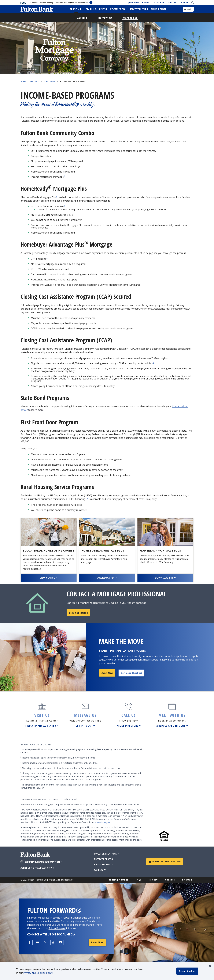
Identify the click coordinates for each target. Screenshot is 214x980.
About (185, 2)
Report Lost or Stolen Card (165, 862)
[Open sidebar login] (188, 9)
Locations (159, 2)
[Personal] (76, 9)
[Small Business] (97, 9)
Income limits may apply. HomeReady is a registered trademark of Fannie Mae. (60, 763)
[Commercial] (119, 9)
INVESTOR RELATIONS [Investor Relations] (107, 854)
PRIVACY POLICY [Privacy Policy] (104, 859)
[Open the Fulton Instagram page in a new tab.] (53, 942)
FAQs (139, 880)
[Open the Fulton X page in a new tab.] (45, 942)
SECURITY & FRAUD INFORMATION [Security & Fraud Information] (44, 862)
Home (23, 82)
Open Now (133, 2)
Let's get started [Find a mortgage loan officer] (78, 613)
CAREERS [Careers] (100, 870)
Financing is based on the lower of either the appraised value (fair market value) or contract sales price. (71, 768)
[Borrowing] (105, 18)
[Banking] (82, 18)
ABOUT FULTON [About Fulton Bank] (104, 864)
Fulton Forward (57, 928)
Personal (35, 82)
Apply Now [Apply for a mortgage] (107, 673)
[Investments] (139, 9)
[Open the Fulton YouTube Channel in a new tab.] (61, 942)
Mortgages (50, 82)
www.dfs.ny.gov (102, 822)
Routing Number (118, 880)
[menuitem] (76, 9)
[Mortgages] (130, 18)
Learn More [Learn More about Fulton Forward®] (97, 942)
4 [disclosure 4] (64, 206)
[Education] (159, 9)
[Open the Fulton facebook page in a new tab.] (30, 942)
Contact (173, 2)
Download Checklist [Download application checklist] (131, 673)
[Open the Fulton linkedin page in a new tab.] (38, 942)
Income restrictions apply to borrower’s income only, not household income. (58, 758)
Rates (146, 2)
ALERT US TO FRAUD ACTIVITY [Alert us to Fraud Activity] (38, 868)
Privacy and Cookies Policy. (38, 973)
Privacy (153, 880)
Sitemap (187, 880)
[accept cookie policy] (187, 971)
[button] (210, 966)
